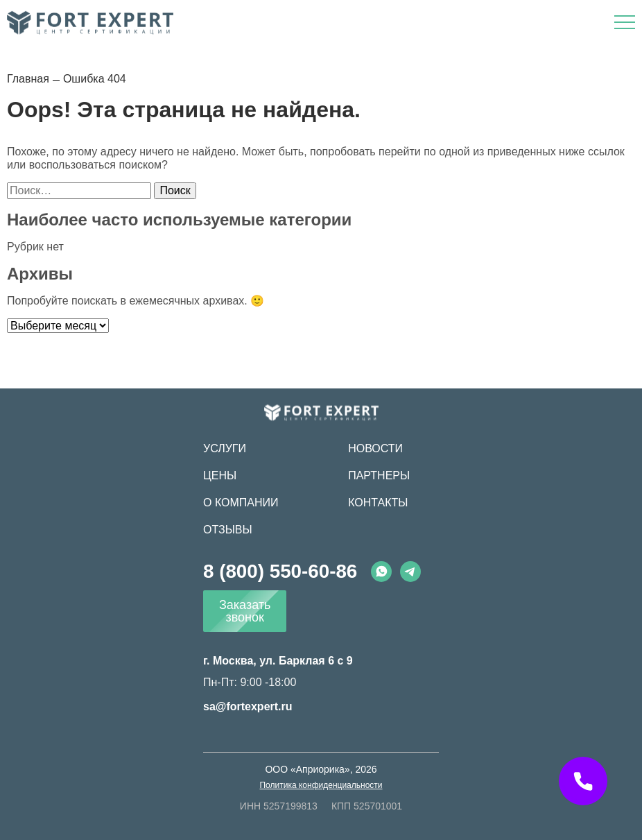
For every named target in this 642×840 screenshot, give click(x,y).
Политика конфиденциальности (321, 785)
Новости (375, 448)
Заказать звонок (245, 611)
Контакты (378, 503)
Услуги (225, 448)
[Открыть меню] (625, 22)
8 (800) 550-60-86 (280, 572)
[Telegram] (410, 572)
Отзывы (228, 530)
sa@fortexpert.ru (248, 706)
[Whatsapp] (381, 572)
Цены (220, 475)
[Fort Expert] (321, 412)
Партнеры (379, 475)
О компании (241, 503)
